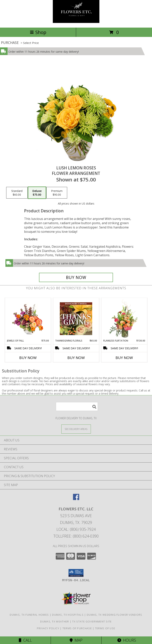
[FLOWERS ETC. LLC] (76, 22)
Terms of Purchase (77, 628)
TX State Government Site (92, 621)
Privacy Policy (48, 628)
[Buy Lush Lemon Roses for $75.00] (76, 277)
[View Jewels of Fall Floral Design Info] (28, 319)
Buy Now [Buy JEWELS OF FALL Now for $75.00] (28, 358)
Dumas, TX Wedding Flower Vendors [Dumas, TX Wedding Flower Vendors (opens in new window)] (115, 615)
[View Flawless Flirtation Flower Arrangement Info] (124, 319)
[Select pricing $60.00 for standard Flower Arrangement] (17, 193)
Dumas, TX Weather (55, 621)
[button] (76, 573)
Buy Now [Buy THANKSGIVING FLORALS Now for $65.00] (76, 358)
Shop (38, 32)
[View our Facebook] (76, 499)
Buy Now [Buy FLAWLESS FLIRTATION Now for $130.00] (124, 358)
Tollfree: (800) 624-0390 (76, 536)
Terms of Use (105, 628)
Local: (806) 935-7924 (76, 529)
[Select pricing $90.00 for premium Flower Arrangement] (57, 193)
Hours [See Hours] (127, 640)
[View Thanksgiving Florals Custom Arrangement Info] (76, 319)
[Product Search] (77, 407)
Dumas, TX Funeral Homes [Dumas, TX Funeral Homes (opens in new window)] (29, 615)
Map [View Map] (76, 640)
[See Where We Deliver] (76, 429)
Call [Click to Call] (25, 640)
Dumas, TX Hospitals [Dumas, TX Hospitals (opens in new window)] (68, 615)
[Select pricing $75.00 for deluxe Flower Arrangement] (37, 193)
